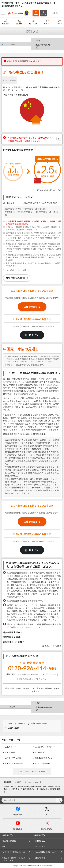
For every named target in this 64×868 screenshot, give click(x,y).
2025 (38, 40)
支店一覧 (38, 782)
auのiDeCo (39, 752)
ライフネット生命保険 (14, 764)
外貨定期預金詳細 (15, 278)
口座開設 (36, 14)
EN (57, 13)
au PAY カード (10, 747)
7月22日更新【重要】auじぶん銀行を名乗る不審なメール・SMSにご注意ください (29, 4)
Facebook (17, 815)
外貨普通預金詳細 (11, 632)
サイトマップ (40, 847)
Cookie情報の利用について (45, 852)
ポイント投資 (10, 752)
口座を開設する (32, 307)
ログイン (44, 14)
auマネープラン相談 (13, 758)
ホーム (10, 723)
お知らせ (22, 723)
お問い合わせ (40, 858)
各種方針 (39, 841)
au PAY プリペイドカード (45, 747)
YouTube (17, 829)
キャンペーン (47, 24)
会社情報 (7, 835)
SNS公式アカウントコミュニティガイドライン (16, 859)
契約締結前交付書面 (12, 642)
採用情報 (39, 835)
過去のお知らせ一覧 (44, 46)
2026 (13, 44)
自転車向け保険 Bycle (44, 758)
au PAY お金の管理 (42, 764)
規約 (4, 847)
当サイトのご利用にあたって (14, 852)
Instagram (46, 829)
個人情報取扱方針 (10, 841)
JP (52, 13)
